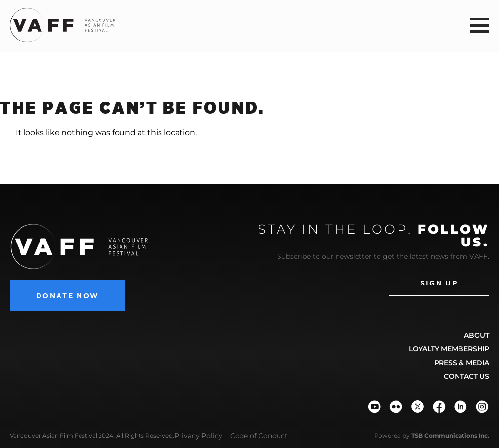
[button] (479, 25)
